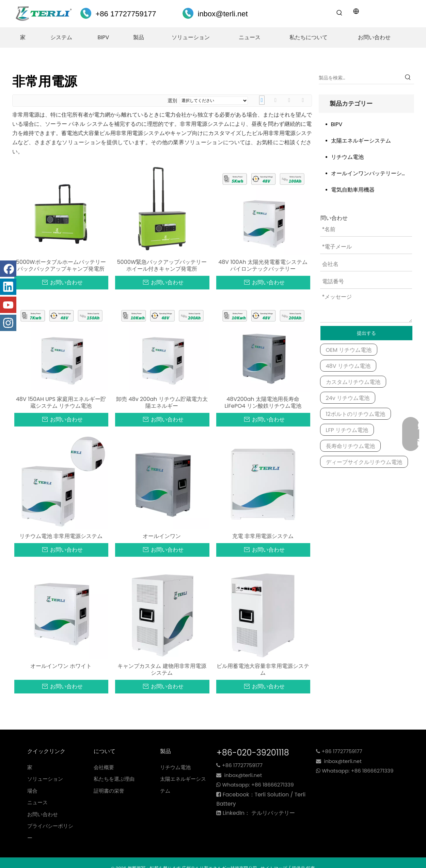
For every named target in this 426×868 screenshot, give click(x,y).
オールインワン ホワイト (61, 666)
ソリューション (45, 779)
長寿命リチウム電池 (350, 446)
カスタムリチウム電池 (353, 382)
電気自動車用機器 (353, 190)
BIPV (337, 124)
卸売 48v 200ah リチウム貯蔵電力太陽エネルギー (162, 403)
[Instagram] (8, 323)
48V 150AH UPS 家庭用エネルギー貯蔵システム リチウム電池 (61, 403)
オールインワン (162, 536)
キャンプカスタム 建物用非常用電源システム (162, 670)
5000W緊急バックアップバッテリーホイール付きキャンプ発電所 (162, 266)
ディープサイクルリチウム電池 (364, 462)
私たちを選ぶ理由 (114, 779)
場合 (32, 791)
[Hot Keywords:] (340, 13)
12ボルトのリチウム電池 (356, 414)
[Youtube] (8, 305)
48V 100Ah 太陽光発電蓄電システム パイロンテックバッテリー (263, 266)
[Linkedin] (8, 287)
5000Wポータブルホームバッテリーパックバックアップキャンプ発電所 (61, 266)
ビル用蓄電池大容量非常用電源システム (263, 670)
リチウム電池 (347, 157)
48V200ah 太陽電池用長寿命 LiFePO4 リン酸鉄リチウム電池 (263, 403)
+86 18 (259, 785)
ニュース (37, 802)
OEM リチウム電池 (349, 350)
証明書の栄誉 (109, 791)
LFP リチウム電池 (347, 430)
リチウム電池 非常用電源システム (61, 536)
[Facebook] (8, 269)
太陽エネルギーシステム (361, 141)
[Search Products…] (360, 78)
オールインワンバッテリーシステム (373, 173)
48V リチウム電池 (348, 366)
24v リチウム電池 (348, 398)
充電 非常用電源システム (263, 536)
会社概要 (104, 767)
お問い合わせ (43, 814)
